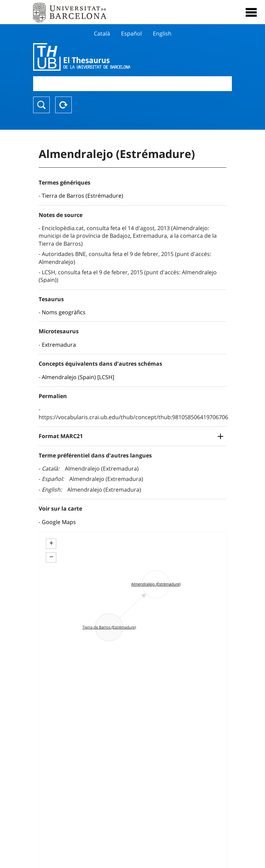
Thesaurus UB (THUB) (103, 57)
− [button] (51, 557)
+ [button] (51, 543)
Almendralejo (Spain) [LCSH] (78, 377)
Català (102, 33)
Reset (63, 105)
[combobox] (132, 84)
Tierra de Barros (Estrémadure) (82, 196)
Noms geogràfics (64, 312)
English (162, 33)
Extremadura (59, 345)
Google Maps (59, 522)
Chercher (41, 105)
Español (131, 33)
